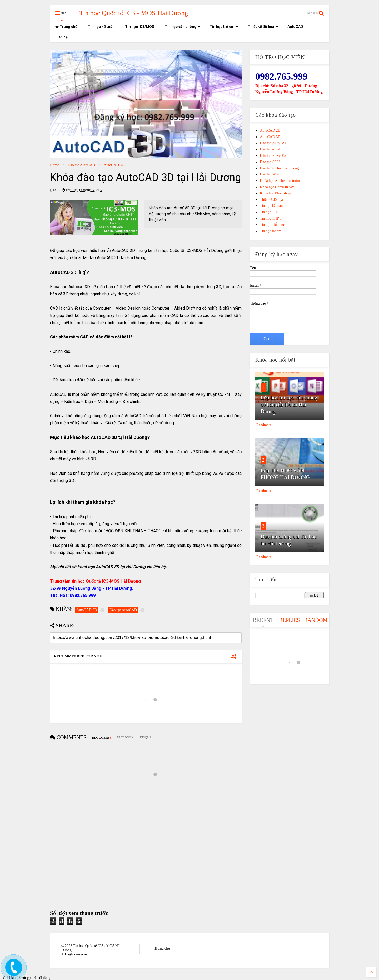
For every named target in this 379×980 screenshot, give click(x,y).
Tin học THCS (271, 212)
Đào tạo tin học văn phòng (279, 168)
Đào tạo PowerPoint (275, 156)
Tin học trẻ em (224, 27)
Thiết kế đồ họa (263, 27)
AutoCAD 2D (270, 131)
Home (54, 165)
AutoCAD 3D (114, 165)
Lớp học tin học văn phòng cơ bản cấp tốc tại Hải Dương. (289, 404)
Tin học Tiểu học (272, 225)
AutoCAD (295, 27)
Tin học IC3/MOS (140, 27)
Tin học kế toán (101, 27)
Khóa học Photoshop (275, 193)
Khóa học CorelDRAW (277, 187)
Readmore (264, 425)
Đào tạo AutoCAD (81, 165)
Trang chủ (66, 27)
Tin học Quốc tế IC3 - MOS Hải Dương (134, 13)
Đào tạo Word (270, 174)
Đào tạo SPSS (270, 162)
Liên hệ (61, 37)
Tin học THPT (270, 218)
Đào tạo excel (270, 149)
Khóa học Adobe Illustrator (280, 181)
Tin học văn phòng (183, 27)
